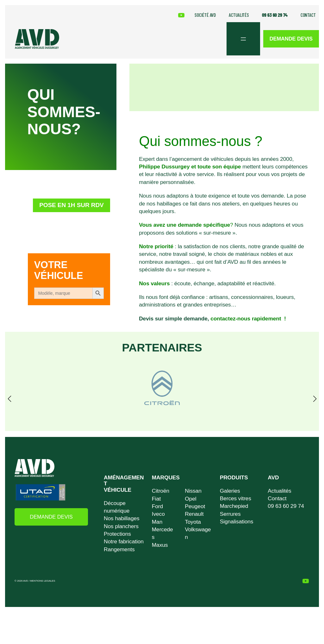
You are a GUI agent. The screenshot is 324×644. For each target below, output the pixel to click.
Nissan (193, 491)
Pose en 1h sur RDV (69, 210)
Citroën (161, 491)
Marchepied (234, 506)
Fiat (156, 499)
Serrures (230, 514)
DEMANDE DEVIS (290, 39)
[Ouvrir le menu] (241, 39)
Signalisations (237, 521)
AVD (273, 477)
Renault (194, 514)
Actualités (279, 491)
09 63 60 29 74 (286, 506)
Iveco (158, 514)
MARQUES (166, 477)
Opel (190, 499)
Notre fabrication (124, 542)
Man (157, 522)
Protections (117, 534)
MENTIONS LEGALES (43, 581)
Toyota (193, 522)
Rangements (119, 549)
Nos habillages (121, 519)
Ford (157, 506)
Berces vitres (236, 498)
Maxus (160, 545)
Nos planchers (121, 526)
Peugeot (195, 506)
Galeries (230, 491)
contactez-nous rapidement (246, 319)
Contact (277, 498)
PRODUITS (234, 477)
